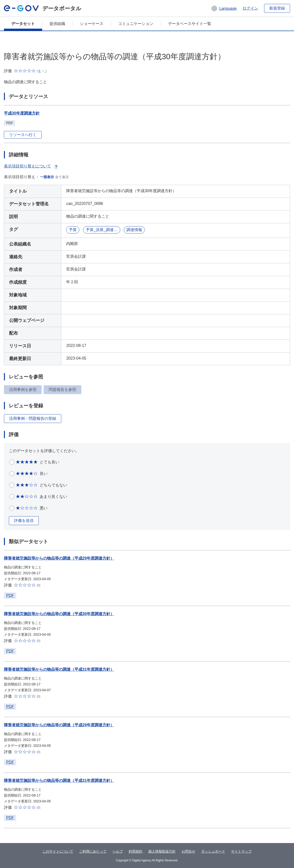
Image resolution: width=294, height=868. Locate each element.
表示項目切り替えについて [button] (31, 166)
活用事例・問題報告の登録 (33, 418)
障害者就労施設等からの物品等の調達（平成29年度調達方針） (59, 558)
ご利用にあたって (93, 851)
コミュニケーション (136, 24)
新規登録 (277, 8)
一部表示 (47, 177)
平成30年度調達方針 (22, 113)
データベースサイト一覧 (190, 24)
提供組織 (57, 24)
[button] (224, 8)
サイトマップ (241, 851)
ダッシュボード (213, 851)
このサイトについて (58, 851)
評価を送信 (24, 521)
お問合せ (188, 851)
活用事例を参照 (23, 390)
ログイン (250, 8)
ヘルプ (118, 851)
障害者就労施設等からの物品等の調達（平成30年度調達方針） (59, 614)
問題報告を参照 (62, 390)
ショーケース (92, 24)
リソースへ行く (23, 135)
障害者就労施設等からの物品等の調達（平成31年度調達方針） (59, 669)
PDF (10, 595)
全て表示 (62, 177)
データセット (23, 24)
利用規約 (135, 851)
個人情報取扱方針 (162, 851)
